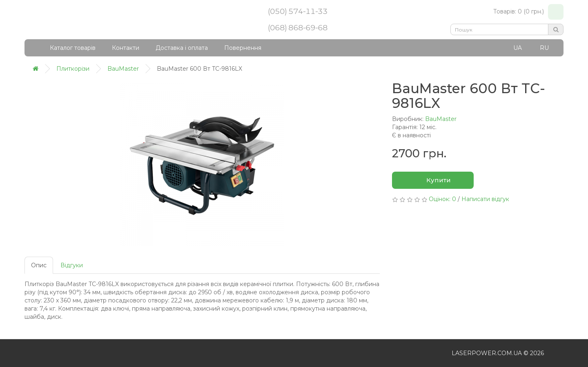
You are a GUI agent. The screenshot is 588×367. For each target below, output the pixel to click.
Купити (433, 181)
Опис (39, 265)
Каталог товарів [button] (67, 48)
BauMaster (441, 119)
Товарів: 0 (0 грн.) (528, 12)
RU (544, 48)
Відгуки (72, 265)
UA (518, 48)
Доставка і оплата (182, 48)
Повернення (243, 48)
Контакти (126, 48)
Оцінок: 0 (442, 199)
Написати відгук (485, 199)
